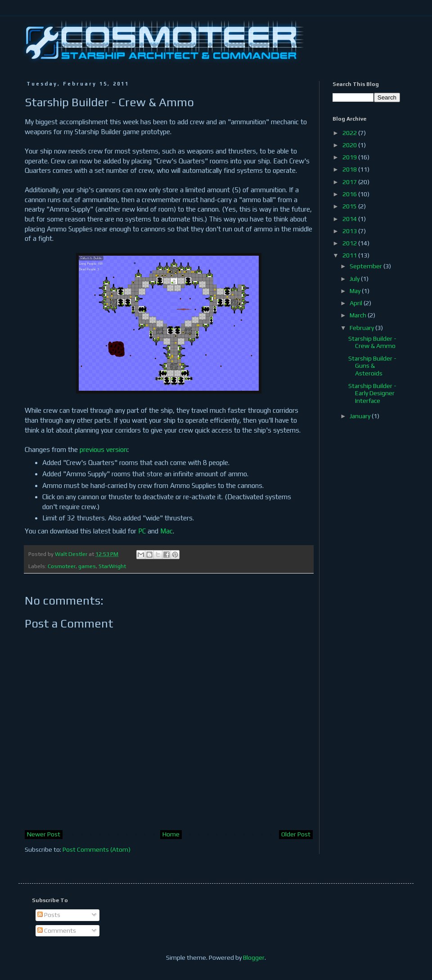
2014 (350, 219)
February (362, 328)
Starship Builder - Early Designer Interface (372, 393)
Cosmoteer (62, 566)
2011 (350, 255)
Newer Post (44, 834)
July (355, 279)
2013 (350, 231)
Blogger (254, 957)
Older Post (296, 834)
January (361, 416)
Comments (57, 930)
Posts (49, 915)
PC (142, 531)
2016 (350, 194)
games (87, 566)
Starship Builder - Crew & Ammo (372, 342)
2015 (350, 206)
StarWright (112, 566)
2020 (350, 145)
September (367, 266)
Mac (166, 531)
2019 (350, 157)
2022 (350, 133)
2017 (350, 182)
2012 (350, 243)
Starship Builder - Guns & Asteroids (372, 366)
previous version (103, 449)
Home (171, 834)
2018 (350, 169)
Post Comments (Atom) (97, 849)
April (357, 303)
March (359, 315)
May (356, 291)
